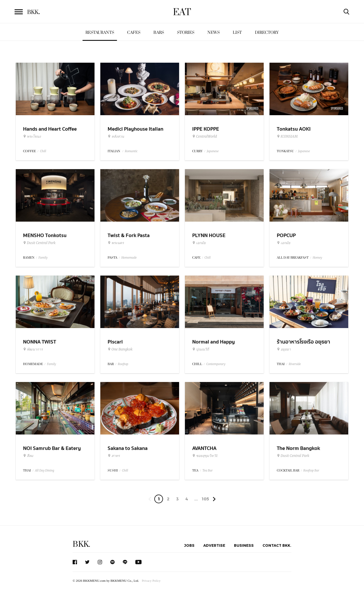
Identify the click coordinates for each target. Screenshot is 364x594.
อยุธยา (284, 349)
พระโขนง (32, 136)
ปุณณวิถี (201, 349)
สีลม (28, 456)
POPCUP (286, 235)
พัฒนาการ (33, 349)
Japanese (213, 151)
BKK (34, 12)
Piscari (115, 342)
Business (244, 545)
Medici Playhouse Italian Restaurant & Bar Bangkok (138, 133)
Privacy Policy (151, 581)
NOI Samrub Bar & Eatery (52, 448)
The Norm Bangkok (298, 448)
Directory (267, 33)
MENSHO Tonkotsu (45, 235)
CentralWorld (205, 136)
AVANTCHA (204, 448)
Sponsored (252, 108)
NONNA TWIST (40, 342)
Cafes (134, 33)
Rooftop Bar (311, 471)
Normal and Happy (213, 342)
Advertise (214, 545)
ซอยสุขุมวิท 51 (205, 456)
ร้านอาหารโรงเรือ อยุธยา (303, 342)
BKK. (81, 544)
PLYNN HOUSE (209, 235)
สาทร (114, 456)
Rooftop (123, 364)
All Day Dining (45, 471)
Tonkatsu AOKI (294, 129)
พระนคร (116, 243)
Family (43, 258)
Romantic (131, 151)
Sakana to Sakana (128, 448)
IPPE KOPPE (206, 129)
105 (205, 499)
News (213, 33)
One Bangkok (120, 349)
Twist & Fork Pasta (129, 235)
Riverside (295, 364)
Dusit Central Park (39, 243)
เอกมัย (199, 243)
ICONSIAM (287, 136)
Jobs (189, 545)
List (237, 33)
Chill (43, 151)
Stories (186, 33)
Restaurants (100, 33)
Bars (159, 33)
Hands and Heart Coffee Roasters (50, 133)
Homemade (129, 258)
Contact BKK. (277, 545)
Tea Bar (208, 471)
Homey (317, 258)
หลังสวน (116, 136)
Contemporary (216, 364)
